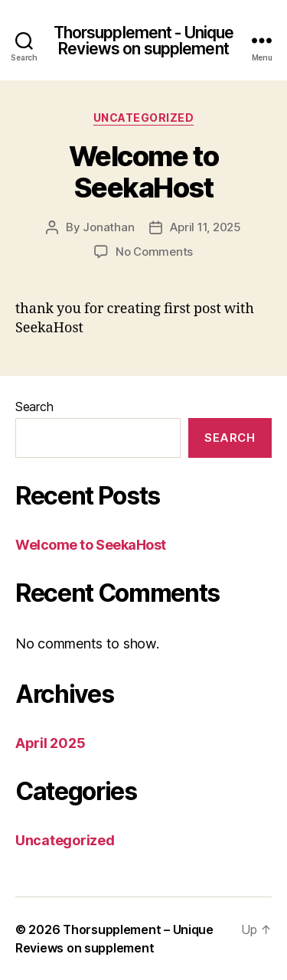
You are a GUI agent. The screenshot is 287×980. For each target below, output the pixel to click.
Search (34, 407)
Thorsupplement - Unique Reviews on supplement (144, 41)
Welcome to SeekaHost (143, 172)
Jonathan (108, 227)
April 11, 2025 (205, 227)
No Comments (154, 252)
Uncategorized (144, 118)
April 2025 (50, 743)
